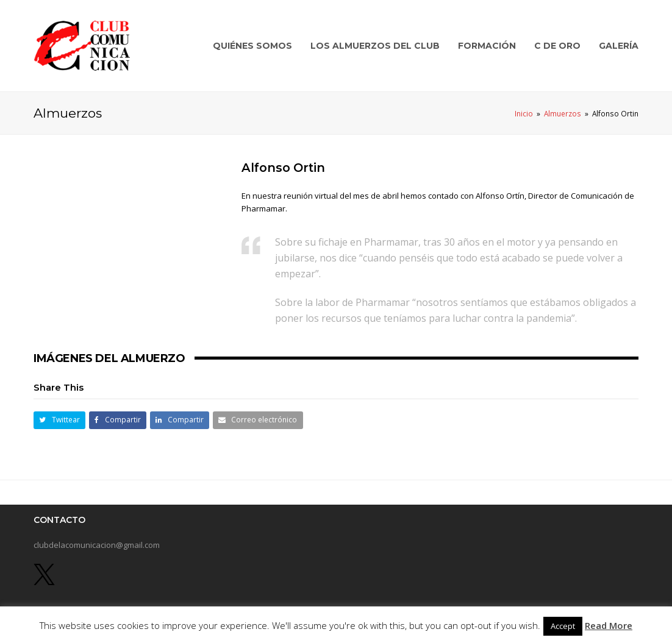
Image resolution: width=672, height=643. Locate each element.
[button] (59, 420)
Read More (609, 625)
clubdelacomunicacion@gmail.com (97, 545)
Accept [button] (563, 626)
